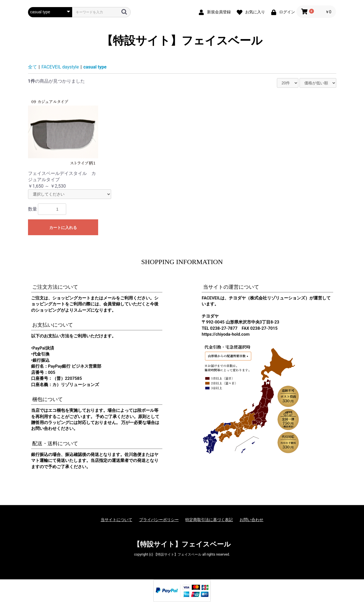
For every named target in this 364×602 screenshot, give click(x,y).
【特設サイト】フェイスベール (182, 41)
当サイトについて (117, 520)
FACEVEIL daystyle (60, 67)
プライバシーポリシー (159, 520)
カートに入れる (63, 228)
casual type (95, 67)
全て (33, 67)
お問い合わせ (251, 520)
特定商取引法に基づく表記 (209, 520)
